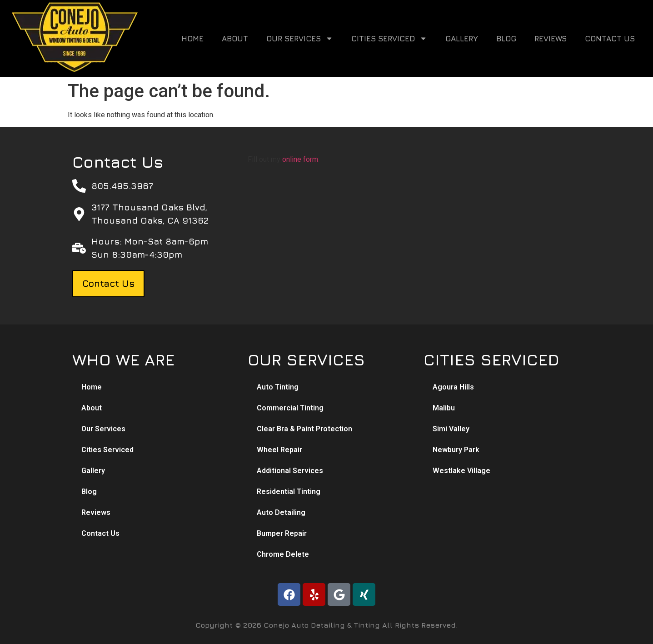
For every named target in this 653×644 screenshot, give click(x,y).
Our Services (300, 38)
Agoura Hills (453, 387)
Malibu (444, 408)
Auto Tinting (278, 387)
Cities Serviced (389, 38)
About (235, 39)
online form (300, 159)
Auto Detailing (281, 512)
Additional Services (290, 471)
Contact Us (610, 39)
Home (192, 39)
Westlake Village (461, 471)
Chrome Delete (283, 554)
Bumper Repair (282, 533)
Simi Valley (451, 429)
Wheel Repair (279, 450)
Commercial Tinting (290, 408)
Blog (506, 39)
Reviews (551, 39)
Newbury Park (456, 450)
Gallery (462, 39)
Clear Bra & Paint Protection (304, 429)
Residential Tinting (289, 492)
